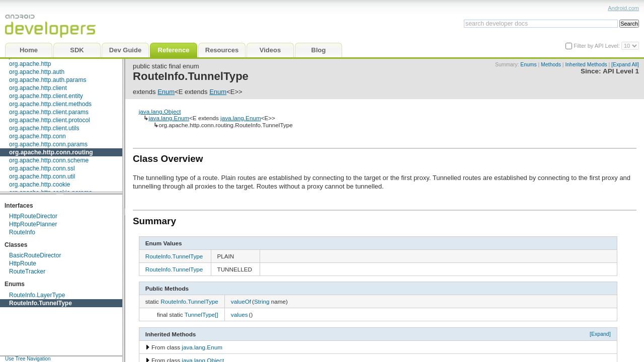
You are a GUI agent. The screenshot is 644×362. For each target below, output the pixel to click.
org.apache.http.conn (37, 136)
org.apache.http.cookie (39, 185)
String (262, 301)
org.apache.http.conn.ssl (42, 168)
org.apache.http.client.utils (44, 128)
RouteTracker (27, 271)
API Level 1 (621, 71)
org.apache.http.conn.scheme (49, 160)
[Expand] (600, 334)
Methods (551, 65)
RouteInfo (22, 232)
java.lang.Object (160, 111)
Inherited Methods (586, 65)
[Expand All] (625, 65)
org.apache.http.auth (37, 72)
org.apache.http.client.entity (46, 96)
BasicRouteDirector (35, 255)
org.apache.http (30, 64)
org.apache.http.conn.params (48, 144)
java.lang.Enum (169, 118)
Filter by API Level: (597, 46)
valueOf (241, 301)
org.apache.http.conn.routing (51, 152)
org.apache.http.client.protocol (50, 120)
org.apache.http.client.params (49, 112)
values (239, 314)
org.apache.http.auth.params (48, 80)
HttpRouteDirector (33, 216)
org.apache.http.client (38, 88)
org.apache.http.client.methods (50, 104)
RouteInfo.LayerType (37, 295)
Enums (528, 65)
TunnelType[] (202, 314)
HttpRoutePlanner (33, 224)
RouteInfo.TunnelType (41, 303)
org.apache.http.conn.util (42, 176)
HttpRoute (23, 263)
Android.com (623, 8)
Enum (166, 92)
